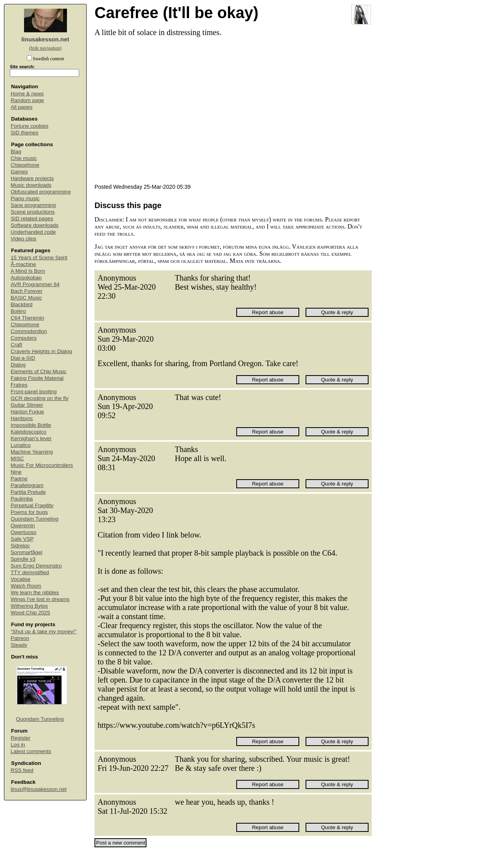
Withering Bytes (29, 606)
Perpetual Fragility (32, 505)
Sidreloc (20, 546)
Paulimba (22, 499)
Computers (24, 338)
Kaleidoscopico (29, 432)
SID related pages (32, 219)
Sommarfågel (26, 552)
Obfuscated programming (41, 192)
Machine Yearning (32, 452)
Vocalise (20, 579)
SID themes (25, 133)
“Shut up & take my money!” (44, 632)
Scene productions (33, 212)
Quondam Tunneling (35, 519)
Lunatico (21, 445)
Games (19, 172)
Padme (19, 479)
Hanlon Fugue (27, 412)
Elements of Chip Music (39, 371)
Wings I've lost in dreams (40, 599)
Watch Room (26, 586)
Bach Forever (27, 291)
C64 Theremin (27, 318)
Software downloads (35, 225)
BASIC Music (26, 298)
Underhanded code (33, 232)
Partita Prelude (28, 492)
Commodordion (29, 331)
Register (20, 738)
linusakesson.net (45, 39)
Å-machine (23, 264)
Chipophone (25, 165)
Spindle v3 (23, 559)
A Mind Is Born (28, 271)
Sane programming (33, 205)
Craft (16, 345)
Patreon (20, 638)
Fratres (19, 385)
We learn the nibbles (35, 592)
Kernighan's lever (31, 438)
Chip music (24, 158)
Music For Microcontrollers (42, 465)
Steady (19, 645)
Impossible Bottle (31, 425)
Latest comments (31, 751)
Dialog (18, 365)
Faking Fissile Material (37, 378)
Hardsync (22, 418)
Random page (27, 100)
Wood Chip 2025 (30, 613)
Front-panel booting (34, 392)
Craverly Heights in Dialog (41, 351)
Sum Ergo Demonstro (36, 566)
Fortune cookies (30, 126)
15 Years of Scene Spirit (39, 258)
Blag (16, 152)
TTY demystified (30, 572)
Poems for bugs (29, 512)
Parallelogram (27, 485)
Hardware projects (32, 178)
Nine (16, 472)
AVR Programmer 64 (35, 284)
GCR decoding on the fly (40, 398)
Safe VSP (22, 539)
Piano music (25, 198)
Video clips (23, 239)
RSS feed (22, 770)
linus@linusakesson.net (39, 789)
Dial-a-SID (23, 358)
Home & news (27, 94)
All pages (22, 107)
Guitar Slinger (27, 405)
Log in (18, 745)
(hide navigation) (45, 48)
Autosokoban (26, 278)
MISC (17, 459)
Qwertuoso (23, 532)
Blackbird (22, 304)
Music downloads (31, 185)
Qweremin (23, 526)
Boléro (18, 311)
